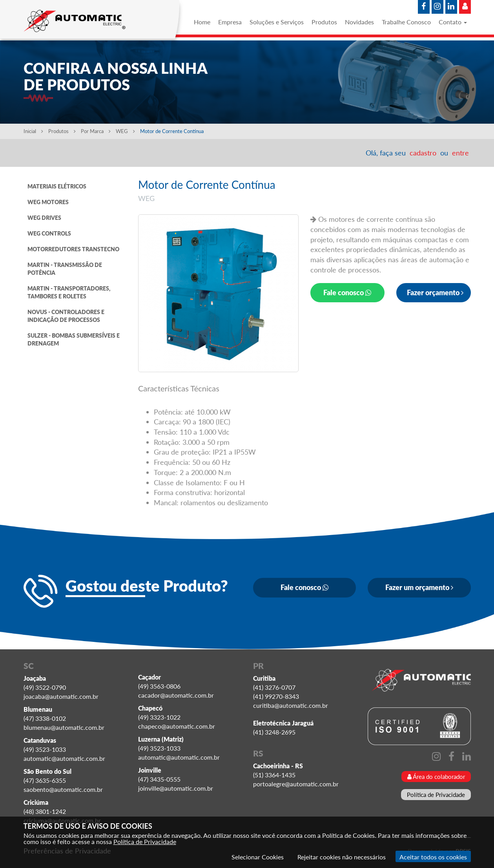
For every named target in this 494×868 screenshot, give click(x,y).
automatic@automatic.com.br (64, 758)
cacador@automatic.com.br (176, 695)
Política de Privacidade (436, 795)
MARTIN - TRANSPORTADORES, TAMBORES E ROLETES (69, 292)
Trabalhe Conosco (406, 22)
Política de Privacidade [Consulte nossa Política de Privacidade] (145, 842)
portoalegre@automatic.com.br (296, 784)
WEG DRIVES (44, 218)
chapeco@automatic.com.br (177, 726)
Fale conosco (347, 292)
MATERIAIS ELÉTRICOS (57, 186)
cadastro (423, 153)
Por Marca (96, 131)
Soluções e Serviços (277, 22)
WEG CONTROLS (49, 233)
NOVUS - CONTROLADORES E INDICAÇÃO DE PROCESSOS (66, 316)
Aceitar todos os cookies (433, 857)
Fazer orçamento (435, 292)
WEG (126, 131)
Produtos (324, 22)
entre (460, 153)
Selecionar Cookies (258, 857)
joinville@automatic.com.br (176, 788)
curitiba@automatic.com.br (291, 705)
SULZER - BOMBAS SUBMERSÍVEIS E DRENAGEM (74, 339)
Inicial (33, 131)
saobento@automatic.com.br (63, 789)
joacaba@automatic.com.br (61, 696)
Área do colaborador (436, 777)
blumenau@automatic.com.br (64, 727)
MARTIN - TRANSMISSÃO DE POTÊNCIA (65, 269)
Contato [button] (453, 22)
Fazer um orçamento (419, 587)
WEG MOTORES (48, 202)
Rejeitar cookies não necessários (342, 857)
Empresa (230, 22)
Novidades (359, 22)
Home (202, 22)
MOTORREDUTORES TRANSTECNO (73, 249)
